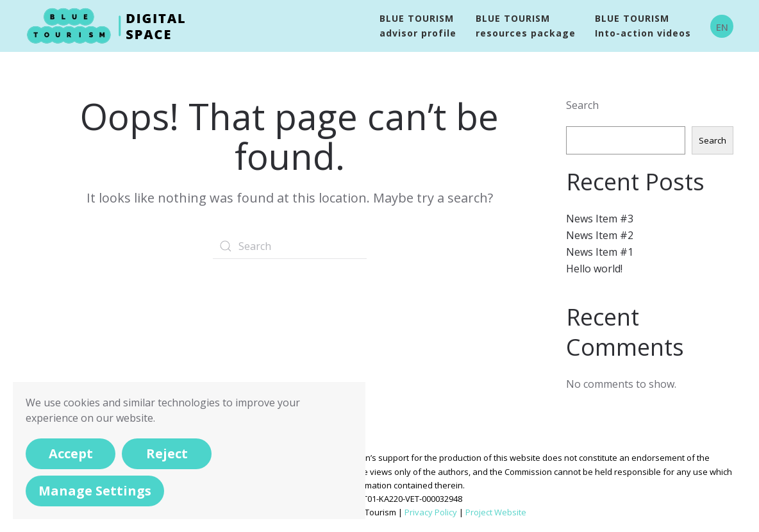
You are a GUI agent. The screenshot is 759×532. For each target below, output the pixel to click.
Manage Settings (95, 491)
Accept (71, 453)
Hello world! (594, 269)
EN (722, 27)
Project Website (496, 512)
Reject (167, 453)
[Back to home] (108, 26)
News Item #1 (600, 252)
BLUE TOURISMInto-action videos (643, 26)
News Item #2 (600, 235)
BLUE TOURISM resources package (526, 26)
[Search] (290, 246)
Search (582, 105)
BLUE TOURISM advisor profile (418, 26)
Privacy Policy (431, 512)
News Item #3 (600, 219)
